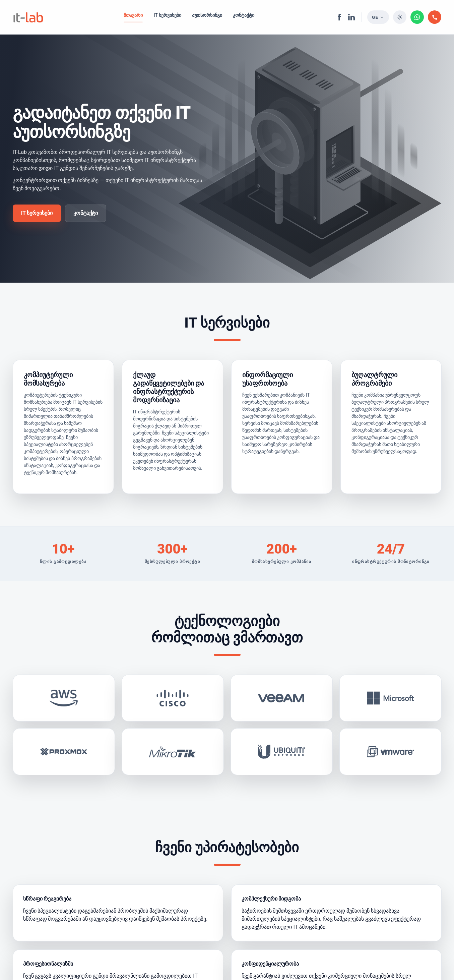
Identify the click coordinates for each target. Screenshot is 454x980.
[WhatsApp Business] (417, 17)
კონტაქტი (244, 15)
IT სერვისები (167, 15)
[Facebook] (339, 17)
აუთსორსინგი (207, 15)
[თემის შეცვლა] (400, 17)
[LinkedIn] (351, 17)
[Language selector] (378, 17)
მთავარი (133, 15)
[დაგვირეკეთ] (435, 17)
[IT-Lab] (28, 17)
